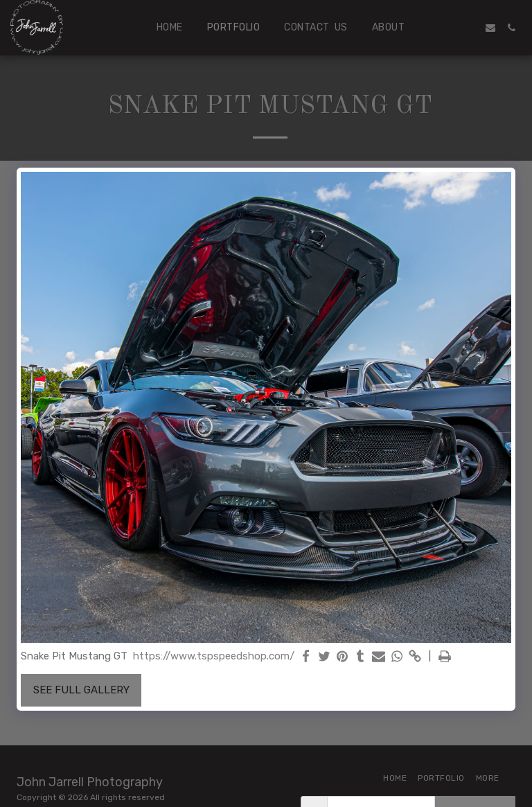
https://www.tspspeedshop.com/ (214, 656)
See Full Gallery (81, 690)
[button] (449, 28)
